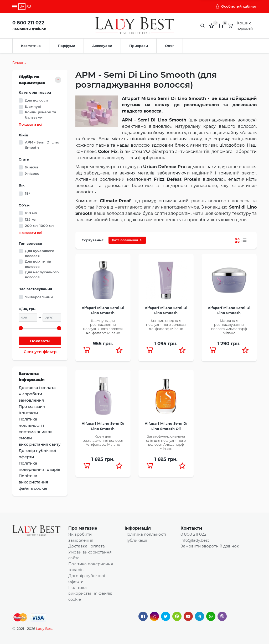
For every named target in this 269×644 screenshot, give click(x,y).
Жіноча (32, 167)
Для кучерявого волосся (40, 253)
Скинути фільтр (40, 352)
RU (29, 7)
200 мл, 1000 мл (39, 226)
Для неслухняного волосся (42, 275)
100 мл (31, 213)
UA (22, 7)
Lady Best (44, 629)
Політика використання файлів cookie (90, 593)
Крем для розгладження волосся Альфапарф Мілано (103, 440)
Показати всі (30, 124)
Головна (19, 62)
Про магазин (83, 528)
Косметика (31, 46)
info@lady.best (195, 540)
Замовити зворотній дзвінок (210, 546)
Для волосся (36, 100)
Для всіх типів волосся (38, 264)
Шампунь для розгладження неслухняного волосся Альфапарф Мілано (103, 327)
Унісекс (32, 173)
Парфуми (66, 46)
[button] (119, 350)
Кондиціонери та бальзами (41, 115)
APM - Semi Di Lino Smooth (42, 145)
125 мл (31, 219)
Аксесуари (102, 46)
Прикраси (139, 46)
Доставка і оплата (87, 546)
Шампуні (33, 107)
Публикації (136, 540)
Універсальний (39, 297)
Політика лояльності (145, 534)
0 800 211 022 (28, 23)
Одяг (170, 46)
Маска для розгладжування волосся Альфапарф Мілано (229, 327)
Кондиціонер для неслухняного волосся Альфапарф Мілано (166, 325)
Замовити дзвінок (29, 29)
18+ (28, 193)
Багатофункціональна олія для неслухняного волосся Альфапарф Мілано (166, 442)
